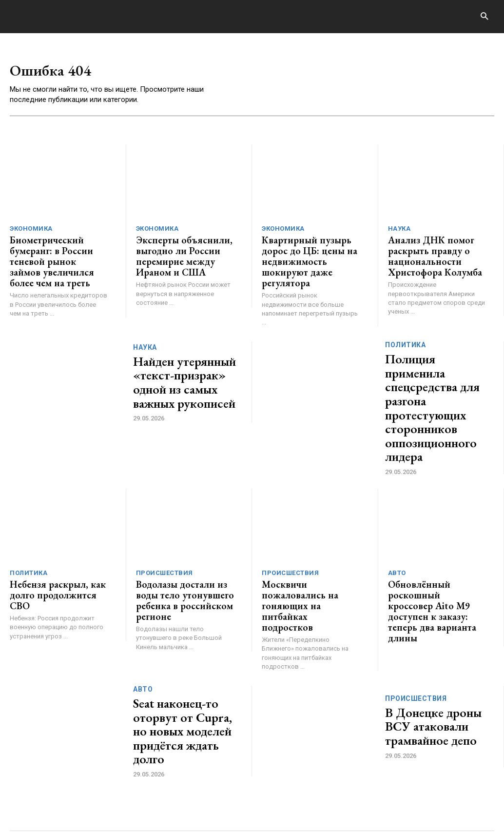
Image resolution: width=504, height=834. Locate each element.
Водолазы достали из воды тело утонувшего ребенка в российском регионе (178, 531)
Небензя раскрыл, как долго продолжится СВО (58, 522)
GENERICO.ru (81, 792)
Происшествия (165, 507)
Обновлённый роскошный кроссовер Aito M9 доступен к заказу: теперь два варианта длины (436, 531)
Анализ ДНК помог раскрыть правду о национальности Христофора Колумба (428, 255)
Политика (405, 334)
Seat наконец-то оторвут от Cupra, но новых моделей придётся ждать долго (187, 635)
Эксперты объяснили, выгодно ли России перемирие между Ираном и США (185, 255)
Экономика (31, 231)
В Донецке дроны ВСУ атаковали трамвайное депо (435, 635)
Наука (399, 231)
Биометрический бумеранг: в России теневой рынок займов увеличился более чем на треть (55, 260)
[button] (484, 17)
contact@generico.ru (204, 799)
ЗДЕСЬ (101, 799)
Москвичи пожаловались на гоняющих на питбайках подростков (310, 526)
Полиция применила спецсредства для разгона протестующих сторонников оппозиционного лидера (439, 368)
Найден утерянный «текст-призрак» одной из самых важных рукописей (185, 368)
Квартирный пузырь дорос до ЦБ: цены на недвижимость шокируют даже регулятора (310, 255)
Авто (397, 507)
